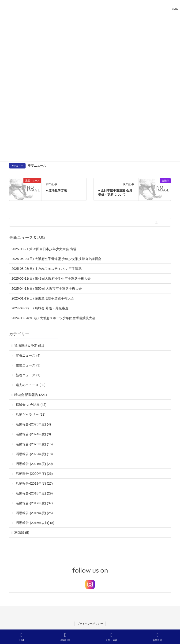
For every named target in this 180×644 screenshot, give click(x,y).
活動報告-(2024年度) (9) (33, 434)
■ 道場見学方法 (56, 190)
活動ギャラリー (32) (31, 414)
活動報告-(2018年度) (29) (34, 493)
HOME (21, 637)
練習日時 (65, 637)
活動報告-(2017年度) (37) (34, 503)
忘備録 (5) (22, 533)
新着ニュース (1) (28, 375)
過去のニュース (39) (31, 385)
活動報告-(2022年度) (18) (34, 454)
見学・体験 (111, 637)
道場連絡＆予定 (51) (29, 346)
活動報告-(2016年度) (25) (34, 513)
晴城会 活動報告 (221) (30, 395)
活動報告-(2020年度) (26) (34, 474)
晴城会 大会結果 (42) (31, 405)
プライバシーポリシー (90, 624)
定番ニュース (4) (28, 355)
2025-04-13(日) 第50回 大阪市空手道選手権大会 (47, 289)
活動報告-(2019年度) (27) (34, 483)
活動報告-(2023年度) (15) (34, 444)
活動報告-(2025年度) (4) (33, 424)
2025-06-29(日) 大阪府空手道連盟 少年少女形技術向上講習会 (56, 259)
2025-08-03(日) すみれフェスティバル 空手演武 (47, 269)
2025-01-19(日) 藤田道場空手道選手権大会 (43, 298)
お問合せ (157, 637)
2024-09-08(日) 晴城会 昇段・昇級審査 (40, 308)
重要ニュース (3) (28, 365)
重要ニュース (37, 166)
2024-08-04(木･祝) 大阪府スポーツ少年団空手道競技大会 (53, 318)
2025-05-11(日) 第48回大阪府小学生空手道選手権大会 (51, 278)
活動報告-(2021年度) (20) (34, 464)
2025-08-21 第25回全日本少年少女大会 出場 (44, 249)
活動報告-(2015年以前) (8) (35, 523)
